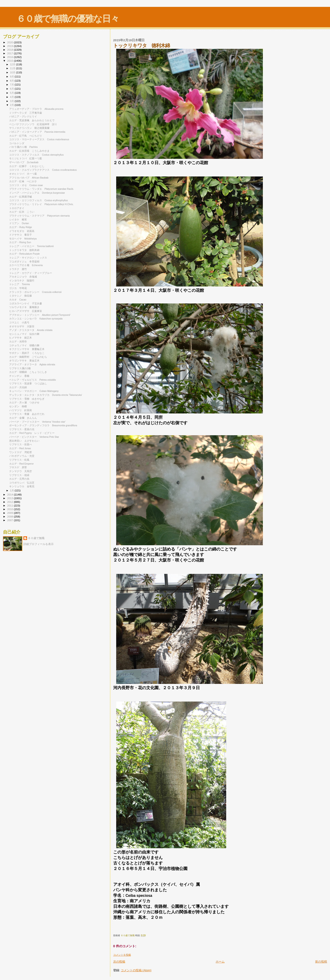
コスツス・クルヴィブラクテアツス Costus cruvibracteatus (43, 170)
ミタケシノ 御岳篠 (21, 296)
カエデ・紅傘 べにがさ (23, 181)
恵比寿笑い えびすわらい (24, 441)
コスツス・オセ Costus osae (26, 185)
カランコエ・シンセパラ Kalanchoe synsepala (36, 319)
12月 (13, 64)
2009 (10, 513)
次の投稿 (119, 962)
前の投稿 (321, 962)
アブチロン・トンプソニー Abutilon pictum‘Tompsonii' (40, 315)
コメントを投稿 (122, 955)
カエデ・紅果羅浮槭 (22, 197)
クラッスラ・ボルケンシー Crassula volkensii (35, 292)
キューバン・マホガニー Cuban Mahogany (34, 391)
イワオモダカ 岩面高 (22, 231)
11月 (13, 68)
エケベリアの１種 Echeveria (26, 265)
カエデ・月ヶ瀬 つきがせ (24, 402)
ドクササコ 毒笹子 (21, 235)
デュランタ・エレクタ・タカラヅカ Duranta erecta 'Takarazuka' (46, 395)
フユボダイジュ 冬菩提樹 (24, 262)
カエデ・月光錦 (19, 387)
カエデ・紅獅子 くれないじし (27, 166)
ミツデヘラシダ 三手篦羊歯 (26, 113)
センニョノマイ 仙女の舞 (24, 334)
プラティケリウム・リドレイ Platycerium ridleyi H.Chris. (41, 204)
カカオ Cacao (18, 300)
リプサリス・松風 (21, 460)
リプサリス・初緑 (21, 475)
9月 (12, 77)
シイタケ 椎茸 (18, 220)
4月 (12, 97)
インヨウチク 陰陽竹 (22, 281)
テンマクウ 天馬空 (21, 471)
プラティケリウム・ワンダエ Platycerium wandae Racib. (41, 189)
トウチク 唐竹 (18, 269)
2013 (10, 498)
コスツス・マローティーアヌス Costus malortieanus (39, 139)
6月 (12, 89)
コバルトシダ (18, 143)
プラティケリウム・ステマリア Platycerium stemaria (39, 216)
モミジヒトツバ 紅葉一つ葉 (26, 158)
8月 (12, 81)
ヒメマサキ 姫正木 (21, 338)
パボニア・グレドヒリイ (24, 116)
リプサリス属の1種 (20, 368)
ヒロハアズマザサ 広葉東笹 (26, 311)
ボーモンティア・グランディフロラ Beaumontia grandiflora (43, 425)
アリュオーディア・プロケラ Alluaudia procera (36, 109)
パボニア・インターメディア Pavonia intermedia (37, 132)
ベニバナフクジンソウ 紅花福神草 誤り (33, 124)
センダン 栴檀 (18, 406)
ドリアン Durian (19, 223)
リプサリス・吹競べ (22, 444)
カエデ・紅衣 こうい (22, 212)
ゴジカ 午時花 (18, 288)
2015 (10, 61)
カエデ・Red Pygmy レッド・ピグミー (32, 433)
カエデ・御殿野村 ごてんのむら (28, 357)
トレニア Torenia (19, 284)
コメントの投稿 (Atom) (136, 970)
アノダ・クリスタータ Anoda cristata (31, 330)
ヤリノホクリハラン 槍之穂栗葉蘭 (29, 128)
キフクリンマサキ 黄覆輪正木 (27, 349)
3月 (12, 101)
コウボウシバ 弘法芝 (22, 483)
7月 (12, 85)
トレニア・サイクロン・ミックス (29, 258)
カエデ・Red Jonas (20, 448)
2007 (10, 520)
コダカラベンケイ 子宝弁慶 (26, 303)
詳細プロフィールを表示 (38, 544)
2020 (10, 42)
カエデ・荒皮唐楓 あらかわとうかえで (32, 120)
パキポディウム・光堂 (22, 456)
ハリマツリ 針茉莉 (21, 410)
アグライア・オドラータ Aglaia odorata (32, 364)
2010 (10, 509)
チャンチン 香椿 (19, 376)
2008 (10, 516)
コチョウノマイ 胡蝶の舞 (24, 345)
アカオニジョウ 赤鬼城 (23, 277)
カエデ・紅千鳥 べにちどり (26, 136)
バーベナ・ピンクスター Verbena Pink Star (34, 437)
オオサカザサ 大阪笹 (22, 326)
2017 (10, 53)
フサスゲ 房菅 (18, 467)
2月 (12, 105)
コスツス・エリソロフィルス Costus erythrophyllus (38, 200)
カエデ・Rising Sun (20, 242)
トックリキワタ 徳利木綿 (24, 250)
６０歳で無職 (36, 538)
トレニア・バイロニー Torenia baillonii (31, 246)
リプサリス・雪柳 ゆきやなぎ (27, 399)
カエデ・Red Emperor (21, 464)
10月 (13, 72)
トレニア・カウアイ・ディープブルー (32, 273)
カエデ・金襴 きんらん (23, 418)
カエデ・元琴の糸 (19, 479)
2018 (10, 50)
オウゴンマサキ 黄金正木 (24, 361)
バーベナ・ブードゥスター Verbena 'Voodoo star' (37, 422)
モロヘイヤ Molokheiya (23, 239)
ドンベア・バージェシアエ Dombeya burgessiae (37, 193)
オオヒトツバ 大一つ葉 (23, 174)
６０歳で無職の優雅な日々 (68, 19)
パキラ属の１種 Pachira (23, 147)
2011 (10, 505)
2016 (10, 57)
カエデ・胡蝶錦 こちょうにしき (28, 372)
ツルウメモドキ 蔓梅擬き (24, 307)
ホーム (220, 962)
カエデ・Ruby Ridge (21, 227)
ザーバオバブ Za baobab (24, 162)
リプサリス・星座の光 (22, 429)
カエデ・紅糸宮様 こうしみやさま (29, 151)
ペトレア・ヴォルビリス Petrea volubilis (33, 380)
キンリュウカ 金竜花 (22, 486)
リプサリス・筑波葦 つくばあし (28, 383)
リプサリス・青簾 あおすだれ (27, 414)
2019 (10, 46)
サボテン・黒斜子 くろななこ (27, 353)
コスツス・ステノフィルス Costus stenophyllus (36, 155)
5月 (12, 93)
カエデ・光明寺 (19, 341)
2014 (10, 494)
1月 (12, 490)
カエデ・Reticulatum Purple (24, 254)
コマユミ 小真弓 (19, 322)
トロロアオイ (18, 208)
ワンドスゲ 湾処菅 (21, 452)
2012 (10, 502)
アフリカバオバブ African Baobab (29, 178)
